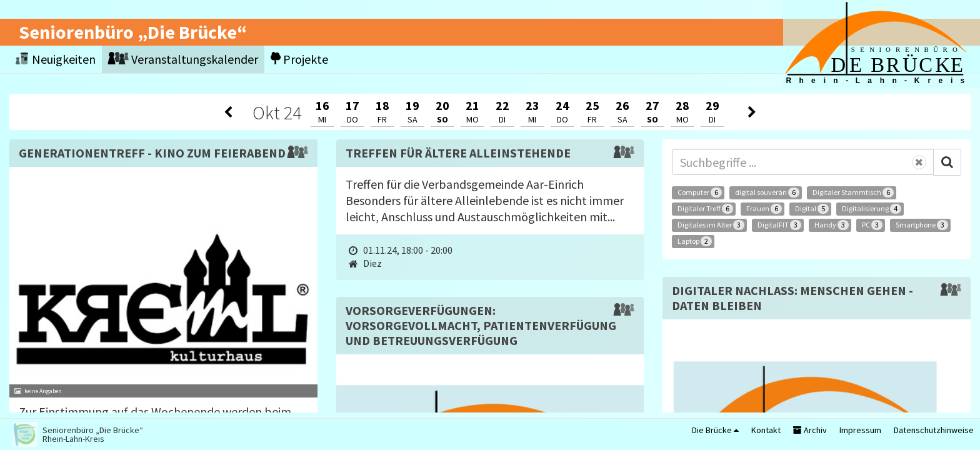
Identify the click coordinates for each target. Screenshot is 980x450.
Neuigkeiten (56, 59)
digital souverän (767, 192)
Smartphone (922, 225)
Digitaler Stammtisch (853, 192)
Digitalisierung (872, 209)
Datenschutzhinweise (934, 430)
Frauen (764, 209)
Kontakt (766, 430)
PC (872, 225)
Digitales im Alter (711, 225)
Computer (700, 192)
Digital (812, 209)
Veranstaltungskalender (183, 59)
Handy (832, 225)
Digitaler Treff (705, 209)
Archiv (810, 430)
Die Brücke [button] (715, 430)
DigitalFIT (779, 225)
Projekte (299, 59)
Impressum (860, 430)
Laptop (695, 241)
